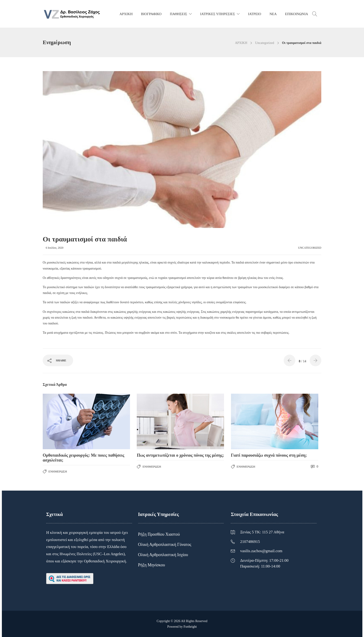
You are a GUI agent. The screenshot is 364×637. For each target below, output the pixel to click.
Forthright (190, 627)
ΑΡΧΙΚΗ (241, 43)
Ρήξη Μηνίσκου (152, 565)
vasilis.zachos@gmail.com (261, 551)
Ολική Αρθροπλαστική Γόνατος (165, 545)
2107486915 (250, 542)
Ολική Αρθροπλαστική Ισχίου (163, 555)
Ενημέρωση (58, 471)
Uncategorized (265, 43)
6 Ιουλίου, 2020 (55, 248)
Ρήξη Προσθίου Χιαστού (159, 534)
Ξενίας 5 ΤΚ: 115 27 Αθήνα (262, 532)
